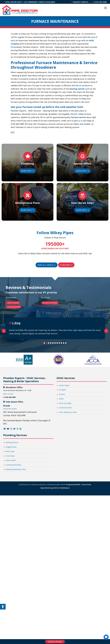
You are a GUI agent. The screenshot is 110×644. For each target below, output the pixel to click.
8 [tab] (60, 436)
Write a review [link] (8, 486)
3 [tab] (49, 436)
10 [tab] (64, 436)
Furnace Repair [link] (64, 477)
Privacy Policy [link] (86, 577)
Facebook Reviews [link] (50, 303)
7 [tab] (58, 436)
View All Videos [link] (46, 265)
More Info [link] (27, 171)
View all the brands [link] (10, 501)
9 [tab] (62, 436)
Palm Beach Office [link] (14, 494)
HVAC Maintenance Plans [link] (68, 504)
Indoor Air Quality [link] (65, 495)
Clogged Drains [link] (11, 539)
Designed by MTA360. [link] (73, 577)
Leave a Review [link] (13, 303)
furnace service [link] (78, 117)
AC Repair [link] (62, 482)
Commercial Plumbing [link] (13, 557)
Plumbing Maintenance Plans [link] (16, 561)
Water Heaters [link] (11, 552)
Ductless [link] (62, 486)
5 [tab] (53, 436)
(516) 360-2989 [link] (99, 2)
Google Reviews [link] (14, 307)
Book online (55, 642)
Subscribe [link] (66, 265)
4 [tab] (51, 436)
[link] (3, 607)
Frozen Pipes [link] (10, 548)
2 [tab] (47, 436)
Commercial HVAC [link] (65, 500)
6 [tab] (56, 436)
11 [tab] (66, 436)
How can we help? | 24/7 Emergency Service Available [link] (29, 2)
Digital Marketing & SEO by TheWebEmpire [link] (55, 580)
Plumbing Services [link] (12, 534)
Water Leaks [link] (10, 543)
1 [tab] (45, 436)
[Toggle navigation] (105, 8)
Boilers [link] (61, 491)
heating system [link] (77, 89)
